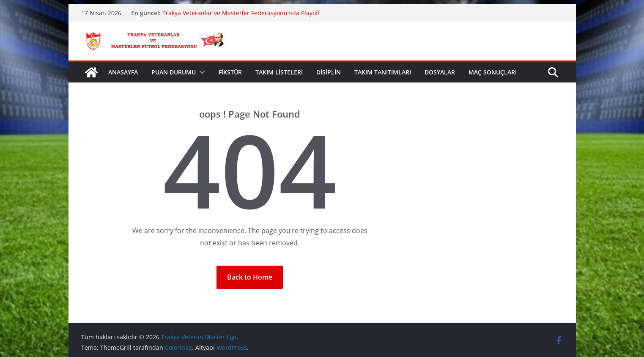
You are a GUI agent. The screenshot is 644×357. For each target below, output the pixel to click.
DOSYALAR (440, 72)
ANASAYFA (123, 72)
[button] (200, 72)
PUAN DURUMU (174, 72)
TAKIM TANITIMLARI (383, 72)
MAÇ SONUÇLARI (493, 72)
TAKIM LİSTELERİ (279, 72)
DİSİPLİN (329, 72)
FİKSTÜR (230, 72)
